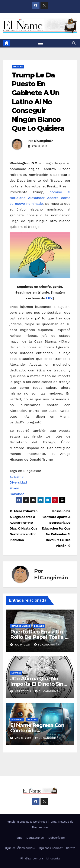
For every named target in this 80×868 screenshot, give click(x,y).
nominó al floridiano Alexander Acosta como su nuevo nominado (40, 198)
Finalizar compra (32, 858)
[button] (74, 43)
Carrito (71, 848)
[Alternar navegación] (41, 43)
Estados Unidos (21, 626)
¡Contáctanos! (35, 838)
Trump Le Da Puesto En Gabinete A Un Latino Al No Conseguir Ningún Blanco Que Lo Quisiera (38, 102)
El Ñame (17, 477)
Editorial (17, 719)
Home (18, 838)
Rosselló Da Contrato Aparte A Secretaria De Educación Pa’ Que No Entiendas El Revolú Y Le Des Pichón (56, 528)
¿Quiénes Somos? (51, 848)
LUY (49, 298)
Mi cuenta (53, 858)
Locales (18, 66)
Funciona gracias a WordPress (27, 822)
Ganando (17, 494)
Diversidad (18, 482)
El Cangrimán (44, 141)
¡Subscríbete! (57, 838)
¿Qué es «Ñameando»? (20, 848)
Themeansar (40, 827)
